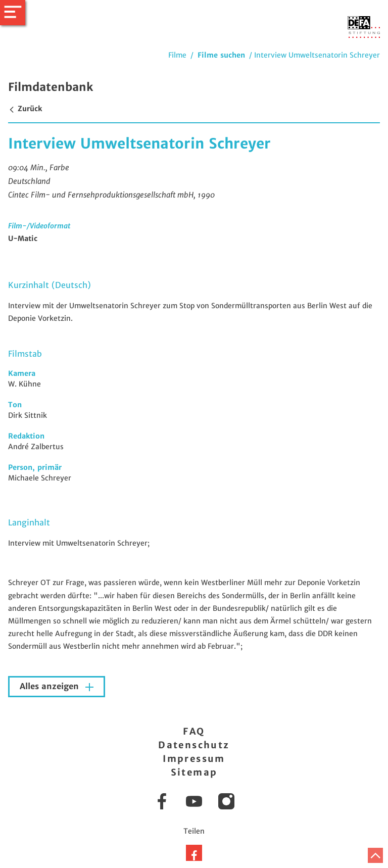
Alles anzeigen (51, 686)
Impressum (194, 759)
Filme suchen (221, 55)
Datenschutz (194, 745)
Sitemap (194, 772)
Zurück (25, 109)
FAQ (194, 731)
